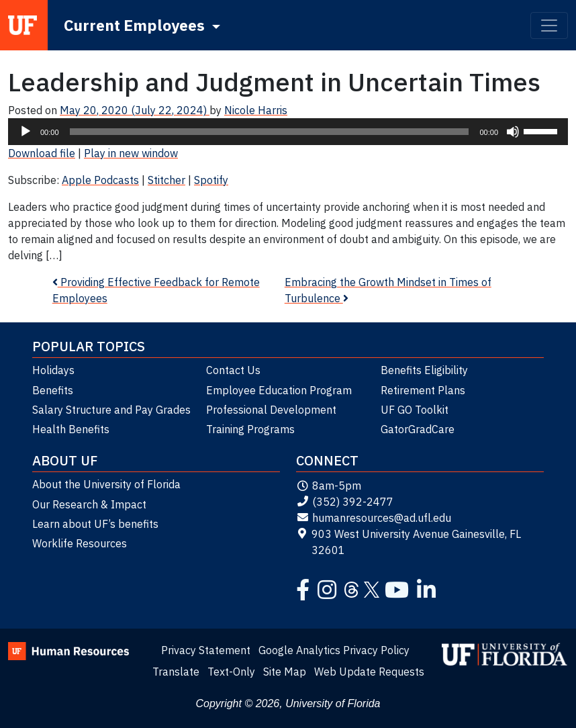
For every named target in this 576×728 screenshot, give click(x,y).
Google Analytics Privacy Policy (334, 650)
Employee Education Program (279, 390)
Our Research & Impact (89, 504)
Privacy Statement (206, 650)
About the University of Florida (106, 484)
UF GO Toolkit (415, 410)
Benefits (53, 390)
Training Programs (250, 429)
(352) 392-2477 (345, 502)
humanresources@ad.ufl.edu (374, 518)
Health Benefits (71, 429)
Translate (176, 672)
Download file (42, 153)
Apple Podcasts (100, 180)
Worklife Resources (80, 543)
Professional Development (271, 410)
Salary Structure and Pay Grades (111, 410)
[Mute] (513, 132)
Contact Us (233, 370)
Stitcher (166, 180)
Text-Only (231, 672)
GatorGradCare (418, 429)
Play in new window (131, 153)
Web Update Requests (369, 672)
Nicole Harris (256, 110)
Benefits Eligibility (424, 370)
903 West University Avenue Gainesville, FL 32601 (409, 542)
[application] (288, 132)
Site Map (285, 672)
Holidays (53, 370)
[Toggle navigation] (549, 26)
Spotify (211, 180)
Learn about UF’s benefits (95, 524)
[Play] (26, 132)
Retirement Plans (423, 390)
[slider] (270, 132)
